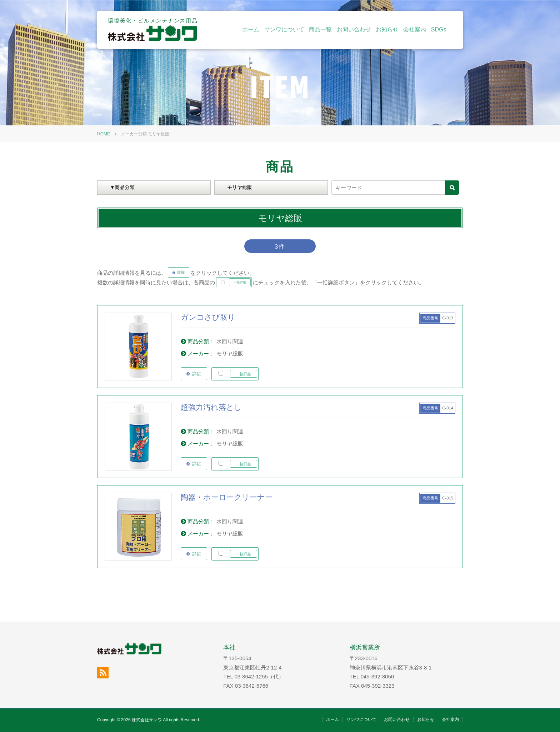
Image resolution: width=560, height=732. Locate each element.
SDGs (439, 29)
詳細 (197, 374)
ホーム (251, 29)
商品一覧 (320, 29)
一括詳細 (244, 374)
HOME (104, 134)
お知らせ (387, 29)
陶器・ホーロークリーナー (227, 497)
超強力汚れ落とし (211, 407)
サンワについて (284, 29)
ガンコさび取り (208, 317)
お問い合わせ (354, 29)
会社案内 (415, 29)
